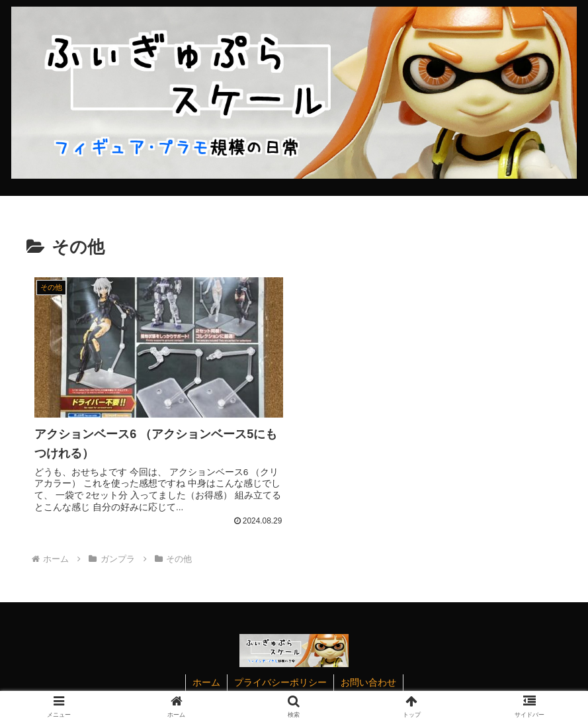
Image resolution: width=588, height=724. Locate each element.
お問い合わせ (368, 682)
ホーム (206, 682)
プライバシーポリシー (280, 682)
